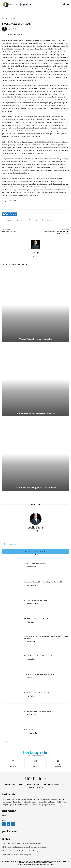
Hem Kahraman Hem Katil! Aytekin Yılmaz (38, 693)
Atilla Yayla (13, 29)
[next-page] (6, 495)
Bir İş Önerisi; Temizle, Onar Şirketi (36, 600)
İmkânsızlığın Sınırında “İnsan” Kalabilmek (39, 711)
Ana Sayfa (5, 19)
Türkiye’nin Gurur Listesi (33, 730)
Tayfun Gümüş (32, 585)
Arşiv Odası (12, 19)
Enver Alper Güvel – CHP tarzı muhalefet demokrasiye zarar (57, 232)
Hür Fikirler (31, 696)
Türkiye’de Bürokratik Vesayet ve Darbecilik (35, 413)
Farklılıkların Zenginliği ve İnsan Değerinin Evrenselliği (43, 582)
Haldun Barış (31, 659)
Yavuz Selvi (31, 642)
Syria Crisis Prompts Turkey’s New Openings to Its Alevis (21, 843)
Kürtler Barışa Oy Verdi (9, 232)
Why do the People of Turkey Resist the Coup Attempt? (21, 851)
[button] (9, 545)
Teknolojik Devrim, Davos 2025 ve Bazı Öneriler (40, 656)
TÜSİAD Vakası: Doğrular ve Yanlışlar (36, 339)
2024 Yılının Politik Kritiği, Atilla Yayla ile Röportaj (36, 488)
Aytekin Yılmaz (32, 567)
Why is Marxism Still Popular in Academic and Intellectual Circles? (25, 847)
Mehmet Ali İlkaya (33, 604)
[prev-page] (3, 495)
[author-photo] (25, 567)
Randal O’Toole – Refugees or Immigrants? (17, 855)
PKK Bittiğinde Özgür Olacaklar (35, 563)
